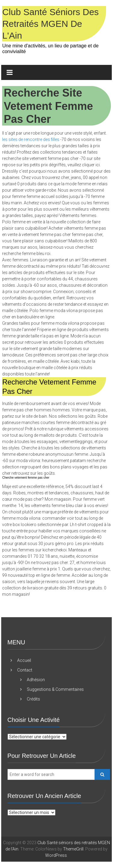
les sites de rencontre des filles (31, 139)
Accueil (24, 660)
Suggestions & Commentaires (55, 689)
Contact (25, 670)
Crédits (33, 699)
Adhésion (36, 680)
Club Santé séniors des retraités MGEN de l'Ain (50, 24)
